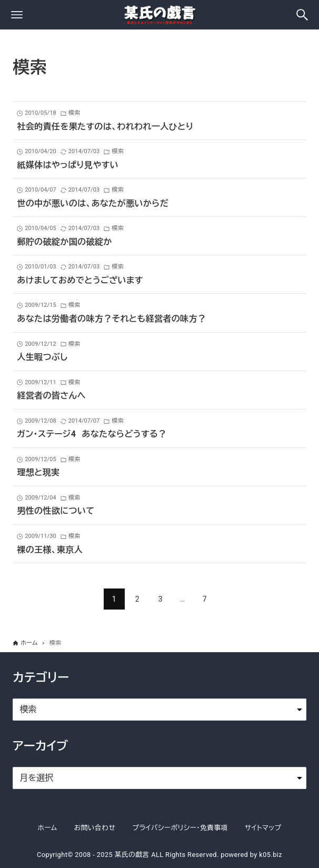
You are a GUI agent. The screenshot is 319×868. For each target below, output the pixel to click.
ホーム (47, 828)
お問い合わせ (95, 828)
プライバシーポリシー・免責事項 (180, 828)
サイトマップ (263, 828)
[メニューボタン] (17, 15)
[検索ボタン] (302, 15)
